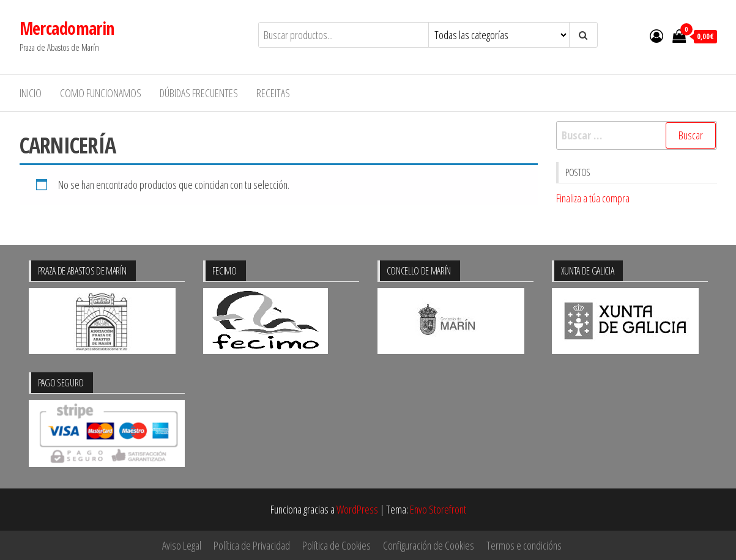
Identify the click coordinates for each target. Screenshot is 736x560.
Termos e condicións (524, 545)
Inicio (31, 93)
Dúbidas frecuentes (199, 93)
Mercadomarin (67, 28)
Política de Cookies (336, 545)
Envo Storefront (438, 509)
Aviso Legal (182, 545)
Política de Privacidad (252, 545)
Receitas (273, 93)
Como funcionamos (101, 93)
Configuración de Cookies (429, 545)
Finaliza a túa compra (593, 198)
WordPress (357, 509)
